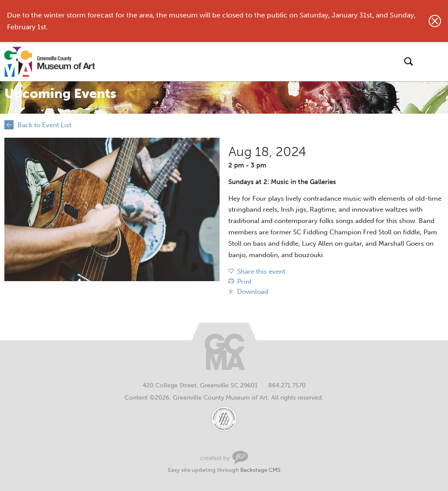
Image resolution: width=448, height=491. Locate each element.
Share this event (261, 272)
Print (244, 282)
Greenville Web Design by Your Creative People (224, 458)
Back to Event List (44, 125)
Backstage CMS (260, 470)
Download (253, 292)
